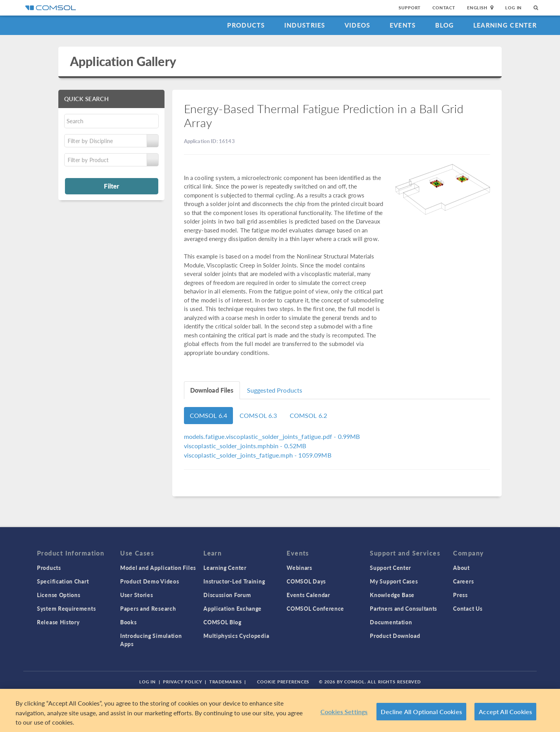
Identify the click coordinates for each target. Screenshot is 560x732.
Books (129, 622)
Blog (445, 25)
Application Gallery (123, 61)
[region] (280, 710)
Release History (58, 622)
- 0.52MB (245, 446)
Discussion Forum (227, 595)
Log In (514, 8)
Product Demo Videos (150, 581)
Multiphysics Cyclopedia (236, 636)
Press (460, 595)
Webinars (299, 568)
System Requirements (66, 608)
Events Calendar (308, 595)
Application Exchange (233, 608)
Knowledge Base (392, 595)
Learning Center (505, 25)
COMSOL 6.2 (309, 415)
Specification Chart (63, 581)
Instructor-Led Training (234, 581)
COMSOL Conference (315, 608)
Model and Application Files (158, 568)
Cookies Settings (344, 712)
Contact (444, 8)
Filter (111, 186)
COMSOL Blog (222, 622)
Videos (358, 25)
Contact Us (468, 608)
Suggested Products (275, 390)
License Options (59, 595)
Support (410, 8)
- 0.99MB (272, 436)
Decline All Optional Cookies (421, 712)
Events (403, 25)
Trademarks (226, 682)
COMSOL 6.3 (258, 415)
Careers (463, 581)
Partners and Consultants (403, 608)
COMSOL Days (306, 581)
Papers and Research (148, 608)
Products (246, 25)
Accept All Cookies (505, 712)
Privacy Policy (182, 682)
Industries (305, 25)
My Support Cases (394, 581)
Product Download (395, 636)
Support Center (390, 568)
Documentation (391, 622)
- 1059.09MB (258, 455)
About (461, 568)
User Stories (136, 595)
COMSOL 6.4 (209, 415)
